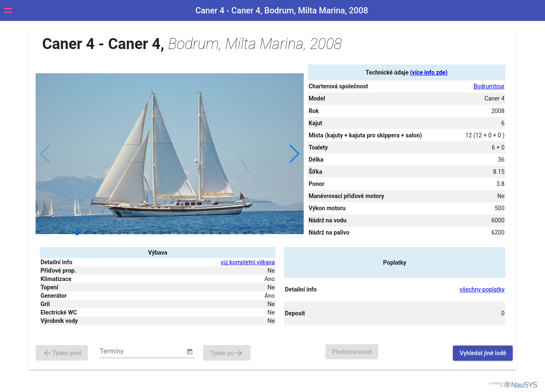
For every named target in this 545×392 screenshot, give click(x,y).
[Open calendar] (190, 352)
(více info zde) (429, 72)
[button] (294, 154)
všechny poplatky (482, 289)
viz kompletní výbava (248, 262)
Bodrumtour (489, 86)
